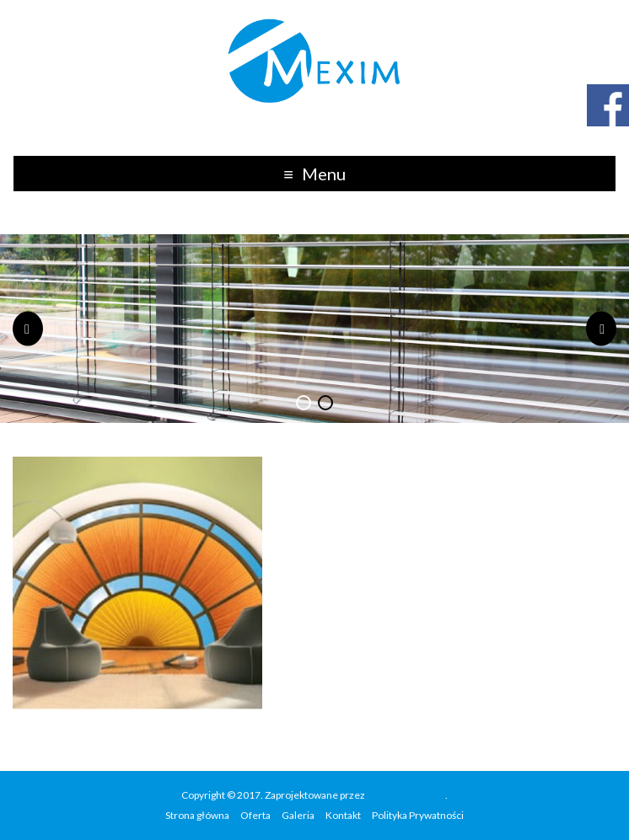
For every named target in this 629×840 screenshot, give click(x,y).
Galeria (298, 815)
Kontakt (343, 815)
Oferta (255, 815)
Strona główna (197, 815)
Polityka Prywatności (418, 815)
